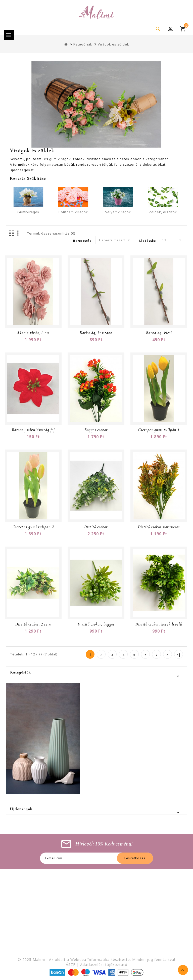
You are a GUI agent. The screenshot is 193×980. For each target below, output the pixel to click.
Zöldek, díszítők (163, 212)
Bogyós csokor (96, 430)
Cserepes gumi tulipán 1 (159, 430)
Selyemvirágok (118, 212)
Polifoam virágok (73, 212)
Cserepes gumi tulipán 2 (33, 527)
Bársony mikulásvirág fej (33, 430)
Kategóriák (83, 44)
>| (179, 655)
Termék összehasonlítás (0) (51, 233)
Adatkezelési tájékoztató (104, 965)
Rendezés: (83, 241)
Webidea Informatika (90, 960)
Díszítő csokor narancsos (159, 527)
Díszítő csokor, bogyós (96, 624)
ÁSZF (71, 965)
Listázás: (148, 241)
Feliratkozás (135, 858)
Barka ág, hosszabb (96, 333)
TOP (183, 970)
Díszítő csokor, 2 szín (33, 624)
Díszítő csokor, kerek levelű (159, 624)
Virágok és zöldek (113, 44)
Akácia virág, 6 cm (33, 333)
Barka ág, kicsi (159, 333)
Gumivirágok (28, 212)
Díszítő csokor (96, 527)
